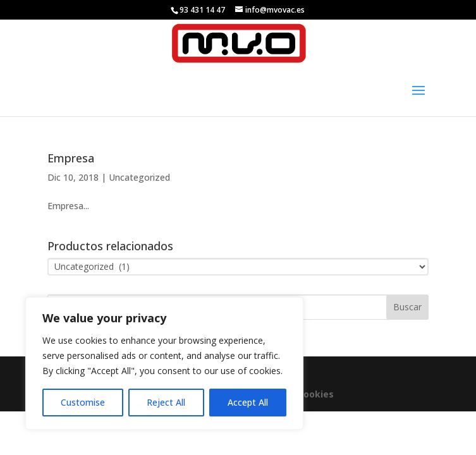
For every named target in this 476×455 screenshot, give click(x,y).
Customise (83, 402)
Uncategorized (139, 177)
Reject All (166, 402)
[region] (164, 363)
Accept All (248, 402)
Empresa (71, 158)
